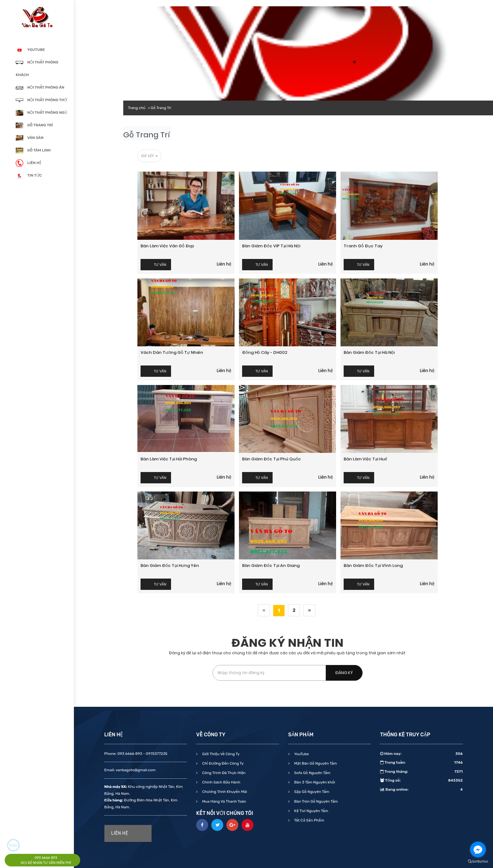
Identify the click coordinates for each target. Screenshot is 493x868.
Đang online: (421, 789)
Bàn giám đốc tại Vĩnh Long (373, 566)
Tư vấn (160, 265)
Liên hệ (224, 264)
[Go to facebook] (478, 849)
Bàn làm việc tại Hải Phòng (169, 459)
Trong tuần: (421, 762)
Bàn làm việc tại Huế (365, 459)
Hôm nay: (421, 754)
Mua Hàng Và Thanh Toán (224, 801)
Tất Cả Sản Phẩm (309, 820)
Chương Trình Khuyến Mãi (224, 792)
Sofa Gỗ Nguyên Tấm (312, 773)
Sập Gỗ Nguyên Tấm (311, 792)
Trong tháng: (421, 772)
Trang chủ (137, 108)
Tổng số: (421, 780)
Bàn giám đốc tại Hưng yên (170, 566)
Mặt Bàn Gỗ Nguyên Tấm (315, 763)
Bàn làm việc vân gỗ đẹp (167, 246)
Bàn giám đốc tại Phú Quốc (271, 459)
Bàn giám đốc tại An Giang (271, 566)
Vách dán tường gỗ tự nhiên (172, 352)
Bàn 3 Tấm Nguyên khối (314, 782)
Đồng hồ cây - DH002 (265, 352)
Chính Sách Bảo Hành (221, 782)
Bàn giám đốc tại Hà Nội (369, 352)
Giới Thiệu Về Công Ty (220, 754)
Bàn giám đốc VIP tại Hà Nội (271, 246)
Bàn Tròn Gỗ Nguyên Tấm (316, 801)
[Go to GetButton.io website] (478, 862)
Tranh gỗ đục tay (363, 246)
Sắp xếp (149, 156)
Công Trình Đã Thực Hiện (223, 773)
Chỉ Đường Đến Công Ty (222, 763)
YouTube (301, 754)
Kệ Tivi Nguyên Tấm (311, 811)
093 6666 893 (46, 858)
